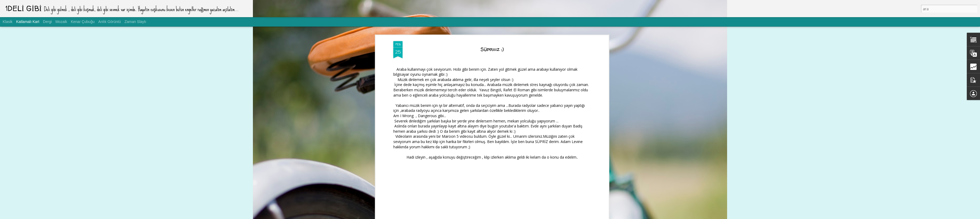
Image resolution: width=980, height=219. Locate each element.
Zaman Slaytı (135, 22)
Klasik (8, 22)
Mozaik (61, 22)
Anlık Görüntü (110, 22)
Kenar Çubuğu (83, 22)
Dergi (47, 22)
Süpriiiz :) (492, 49)
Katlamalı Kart (28, 22)
